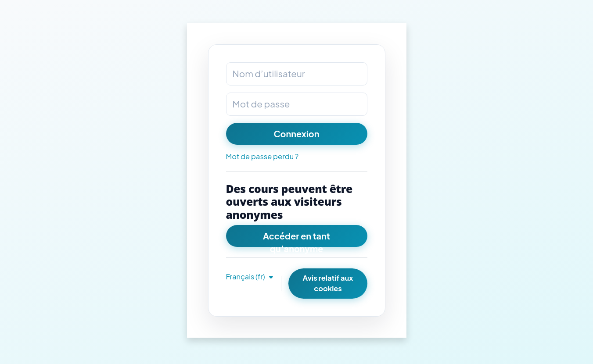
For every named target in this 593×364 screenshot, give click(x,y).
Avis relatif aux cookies (328, 283)
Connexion (297, 134)
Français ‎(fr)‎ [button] (246, 277)
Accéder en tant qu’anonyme (296, 239)
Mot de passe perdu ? (262, 156)
